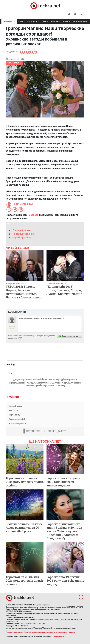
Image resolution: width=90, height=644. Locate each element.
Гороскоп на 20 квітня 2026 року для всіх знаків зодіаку (25, 580)
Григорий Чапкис (22, 230)
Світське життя (33, 21)
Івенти (45, 21)
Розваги (66, 21)
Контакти (13, 410)
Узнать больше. (59, 636)
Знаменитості (9, 21)
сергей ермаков (22, 237)
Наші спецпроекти (17, 424)
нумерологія (70, 380)
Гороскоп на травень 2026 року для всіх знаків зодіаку (25, 482)
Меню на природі (52, 379)
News (21, 21)
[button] (75, 14)
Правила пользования (14, 632)
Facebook (33, 215)
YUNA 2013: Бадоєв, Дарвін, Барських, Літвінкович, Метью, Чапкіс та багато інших (23, 292)
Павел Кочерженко (24, 234)
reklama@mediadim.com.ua (49, 620)
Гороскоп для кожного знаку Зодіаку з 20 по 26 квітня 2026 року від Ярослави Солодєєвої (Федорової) (64, 531)
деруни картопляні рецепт (27, 380)
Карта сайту (15, 415)
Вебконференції (80, 21)
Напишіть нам (15, 406)
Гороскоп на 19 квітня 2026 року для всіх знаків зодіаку (65, 580)
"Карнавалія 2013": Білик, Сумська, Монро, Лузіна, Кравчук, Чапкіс (64, 290)
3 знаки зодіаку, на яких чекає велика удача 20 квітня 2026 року (24, 527)
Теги (10, 374)
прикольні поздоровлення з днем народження (45, 382)
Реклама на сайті (17, 419)
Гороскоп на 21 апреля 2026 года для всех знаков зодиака (63, 482)
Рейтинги (55, 21)
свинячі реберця (36, 385)
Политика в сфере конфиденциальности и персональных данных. (50, 632)
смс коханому (57, 385)
